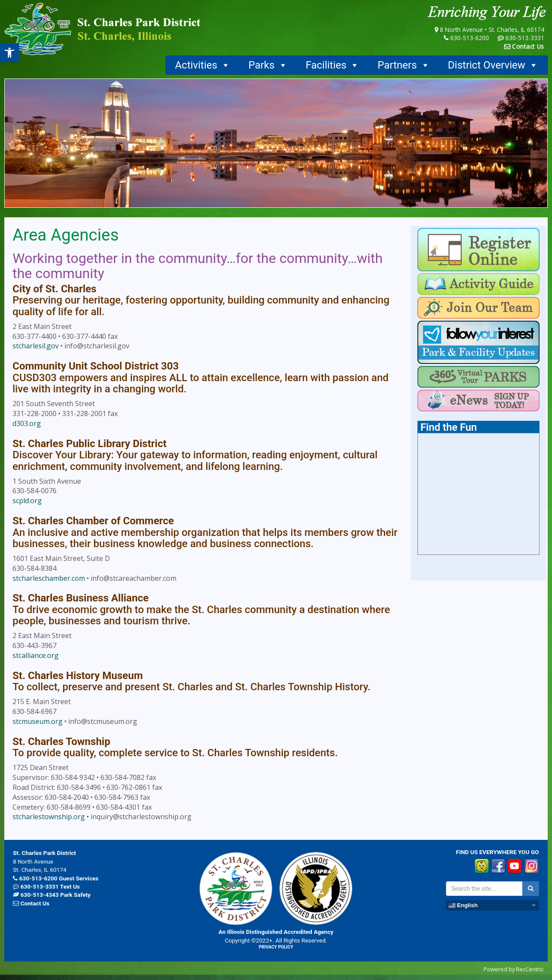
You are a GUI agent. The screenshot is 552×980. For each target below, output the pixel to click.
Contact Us (528, 46)
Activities (203, 65)
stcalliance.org (36, 655)
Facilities (333, 65)
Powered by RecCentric (513, 969)
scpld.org (27, 501)
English (463, 905)
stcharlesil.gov (36, 346)
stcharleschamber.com (49, 578)
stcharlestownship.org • (52, 817)
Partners (403, 65)
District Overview (493, 65)
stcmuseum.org (38, 721)
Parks (268, 65)
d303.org (27, 423)
